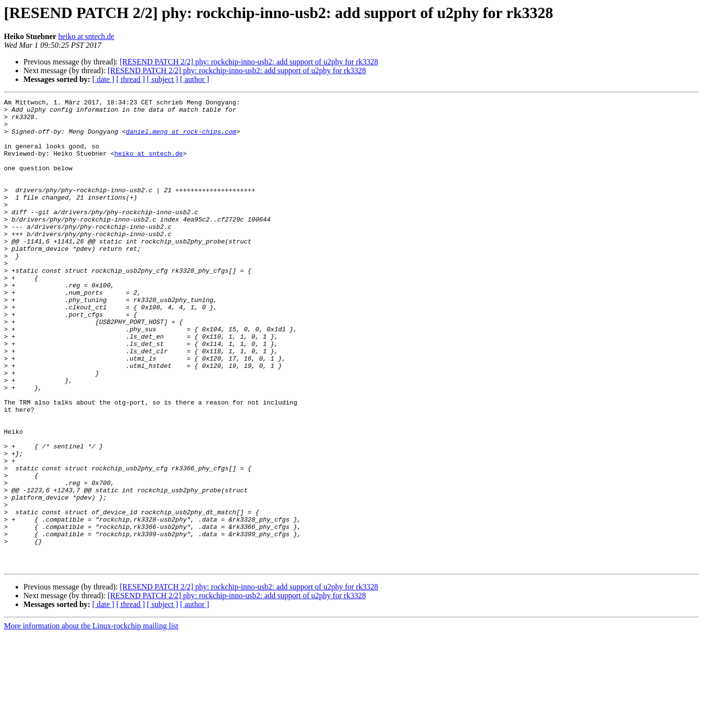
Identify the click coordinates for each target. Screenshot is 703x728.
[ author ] (195, 79)
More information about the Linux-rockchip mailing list (91, 719)
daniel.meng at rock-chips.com (181, 139)
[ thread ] (131, 79)
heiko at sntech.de (86, 36)
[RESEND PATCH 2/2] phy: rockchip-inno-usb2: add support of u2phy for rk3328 (249, 62)
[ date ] (103, 79)
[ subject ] (163, 79)
